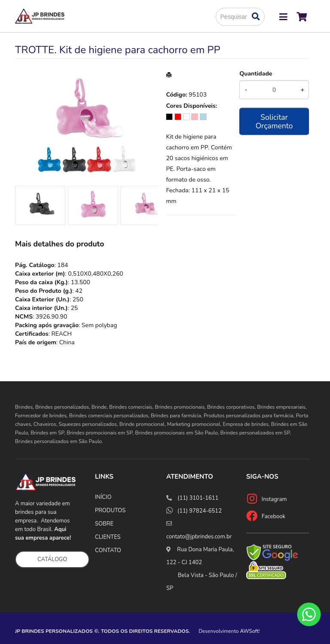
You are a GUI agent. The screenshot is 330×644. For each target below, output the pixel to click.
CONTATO (108, 550)
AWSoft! (250, 631)
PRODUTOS (110, 510)
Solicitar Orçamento (274, 122)
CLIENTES (108, 537)
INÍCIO (103, 497)
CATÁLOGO (52, 559)
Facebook (273, 516)
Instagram (274, 499)
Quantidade (256, 74)
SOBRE (104, 524)
